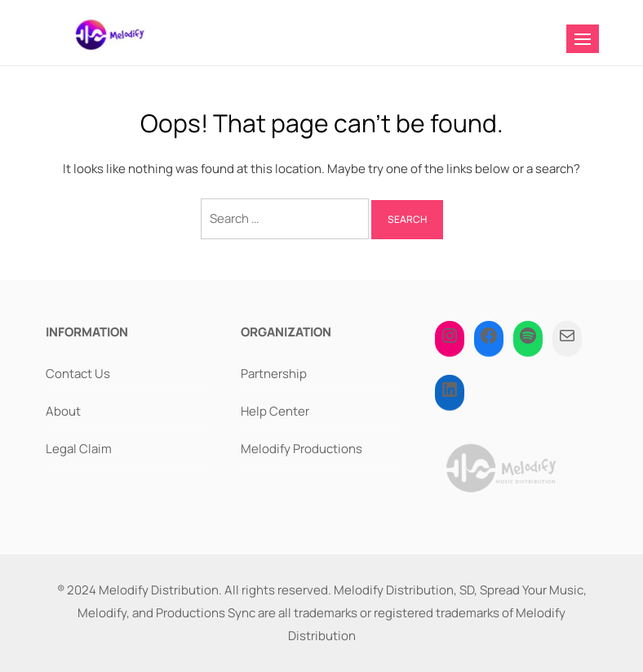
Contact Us (78, 374)
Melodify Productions (302, 449)
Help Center (275, 411)
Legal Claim (79, 449)
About (63, 411)
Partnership (274, 374)
